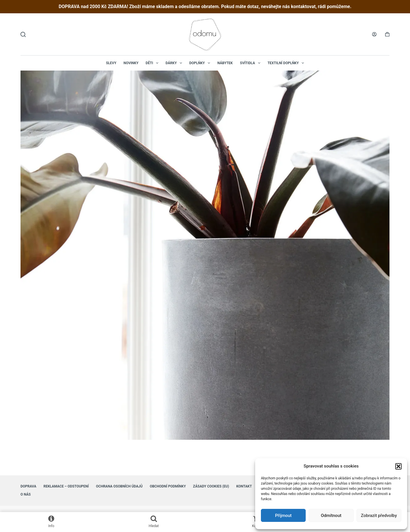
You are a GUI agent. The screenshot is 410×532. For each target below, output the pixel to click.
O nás (26, 494)
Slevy (111, 63)
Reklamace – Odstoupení (66, 486)
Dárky (175, 63)
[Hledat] (23, 34)
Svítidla (251, 63)
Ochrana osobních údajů (119, 486)
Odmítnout (331, 516)
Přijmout (283, 516)
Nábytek (225, 63)
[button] (398, 466)
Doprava (28, 486)
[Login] (374, 34)
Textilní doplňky (287, 63)
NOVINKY (131, 63)
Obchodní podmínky (168, 486)
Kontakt (244, 486)
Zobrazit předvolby (379, 516)
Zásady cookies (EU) (211, 486)
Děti (153, 63)
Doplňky (201, 63)
